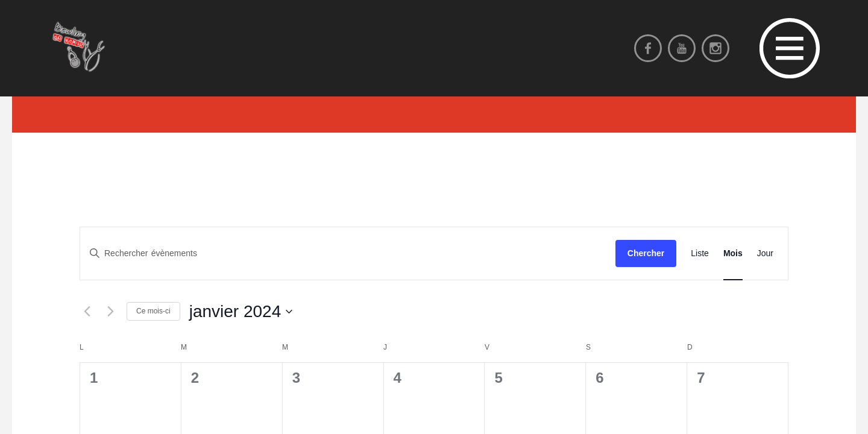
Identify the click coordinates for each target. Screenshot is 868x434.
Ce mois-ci (153, 311)
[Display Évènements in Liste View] (700, 253)
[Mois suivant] (110, 312)
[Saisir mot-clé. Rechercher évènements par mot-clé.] (348, 253)
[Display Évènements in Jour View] (765, 253)
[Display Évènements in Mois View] (733, 253)
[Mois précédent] (87, 312)
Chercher (646, 253)
